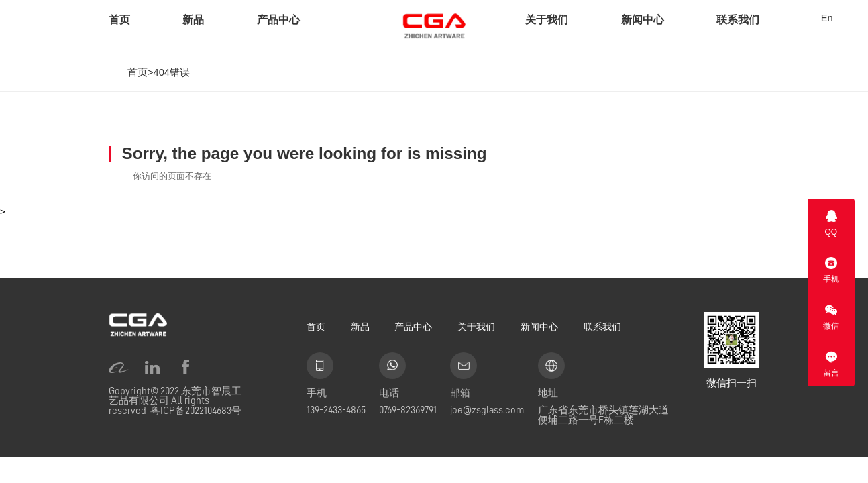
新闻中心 (643, 20)
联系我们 (738, 20)
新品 (193, 20)
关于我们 (547, 20)
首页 (119, 20)
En (827, 19)
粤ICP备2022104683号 (196, 411)
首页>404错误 (159, 72)
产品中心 (278, 20)
